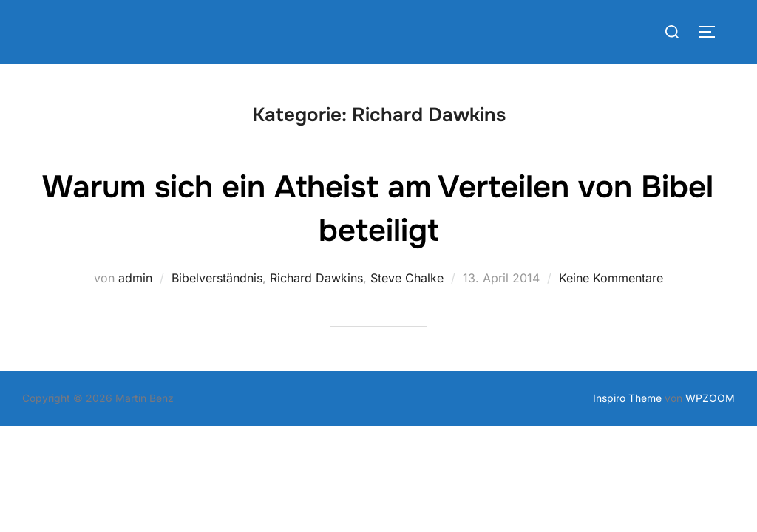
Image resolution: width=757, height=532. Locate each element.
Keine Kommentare (611, 278)
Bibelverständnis (217, 278)
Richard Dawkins (316, 278)
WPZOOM (710, 398)
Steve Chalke (407, 278)
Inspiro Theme (627, 398)
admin (135, 278)
